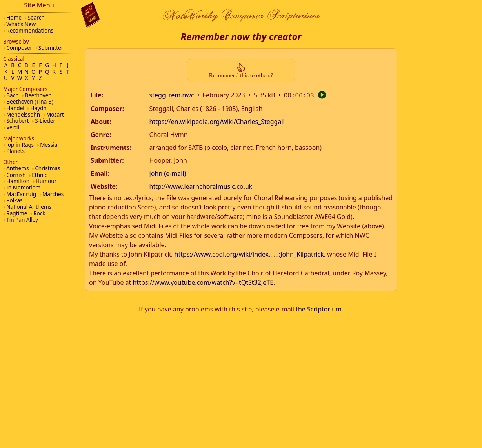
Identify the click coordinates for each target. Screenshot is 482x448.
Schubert (17, 121)
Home (14, 17)
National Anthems (29, 207)
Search (36, 17)
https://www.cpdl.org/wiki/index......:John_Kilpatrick (249, 253)
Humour (46, 181)
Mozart (55, 114)
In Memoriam (23, 187)
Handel (15, 108)
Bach (12, 95)
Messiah (50, 145)
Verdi (13, 127)
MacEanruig (21, 194)
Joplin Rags (20, 145)
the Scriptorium (319, 308)
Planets (15, 151)
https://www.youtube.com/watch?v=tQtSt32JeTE (203, 282)
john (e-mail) (168, 173)
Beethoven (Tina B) (30, 101)
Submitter (51, 48)
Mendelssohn (23, 114)
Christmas (47, 168)
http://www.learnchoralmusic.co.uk (201, 186)
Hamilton (18, 181)
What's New (21, 24)
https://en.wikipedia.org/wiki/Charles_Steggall (217, 121)
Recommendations (30, 30)
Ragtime (17, 213)
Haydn (39, 108)
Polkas (14, 200)
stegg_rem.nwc (172, 95)
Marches (53, 194)
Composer (19, 48)
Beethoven (38, 95)
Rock (39, 213)
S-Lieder (45, 121)
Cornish (16, 175)
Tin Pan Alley (22, 219)
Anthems (17, 168)
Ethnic (39, 175)
